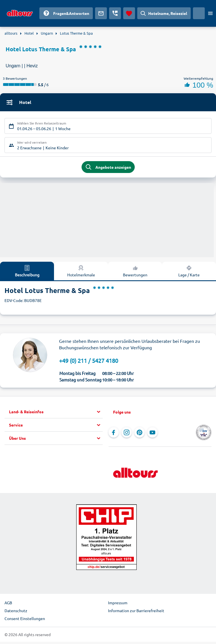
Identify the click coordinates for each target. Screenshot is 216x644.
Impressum (118, 605)
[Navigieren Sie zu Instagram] (127, 435)
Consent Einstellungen (25, 621)
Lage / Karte (189, 273)
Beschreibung (27, 273)
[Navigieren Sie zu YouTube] (152, 435)
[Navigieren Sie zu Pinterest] (139, 435)
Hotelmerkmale (81, 273)
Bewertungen (135, 273)
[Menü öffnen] (210, 13)
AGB (8, 605)
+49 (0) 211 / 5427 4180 (89, 363)
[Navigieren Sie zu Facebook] (114, 435)
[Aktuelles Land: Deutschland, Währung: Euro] (199, 13)
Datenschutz (16, 613)
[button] (56, 414)
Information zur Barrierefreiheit (136, 613)
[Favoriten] (129, 13)
